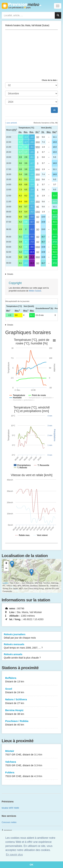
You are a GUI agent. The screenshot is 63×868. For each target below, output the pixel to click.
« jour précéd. (11, 123)
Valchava (32, 764)
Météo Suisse (35, 291)
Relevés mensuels (32, 646)
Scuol (32, 691)
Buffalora (32, 680)
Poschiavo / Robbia (32, 723)
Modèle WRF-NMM (10, 808)
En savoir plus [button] (14, 855)
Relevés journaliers (32, 636)
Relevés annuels (32, 656)
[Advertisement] (32, 54)
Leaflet (5, 583)
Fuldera (32, 774)
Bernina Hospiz (32, 712)
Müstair (32, 753)
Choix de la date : (50, 80)
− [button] (6, 569)
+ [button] (6, 564)
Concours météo (9, 822)
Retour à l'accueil (21, 6)
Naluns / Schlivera (32, 701)
